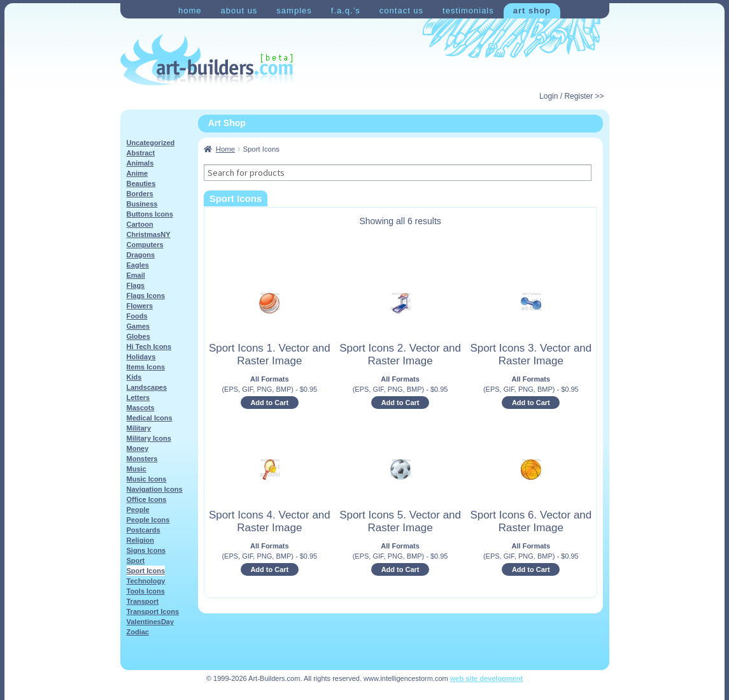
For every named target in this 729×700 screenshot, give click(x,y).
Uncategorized (151, 143)
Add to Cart (269, 403)
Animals (140, 163)
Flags (136, 285)
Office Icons (147, 499)
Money (138, 448)
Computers (145, 245)
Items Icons (146, 367)
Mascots (141, 408)
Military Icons (149, 438)
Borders (140, 194)
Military (139, 428)
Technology (146, 581)
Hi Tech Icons (149, 346)
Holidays (141, 357)
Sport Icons (146, 571)
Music (137, 469)
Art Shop (532, 11)
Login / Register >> (571, 96)
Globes (138, 336)
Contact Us (401, 11)
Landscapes (147, 387)
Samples (294, 11)
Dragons (141, 255)
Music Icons (147, 479)
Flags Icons (146, 296)
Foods (137, 316)
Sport (136, 561)
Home (190, 11)
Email (136, 275)
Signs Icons (146, 550)
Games (138, 326)
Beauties (141, 183)
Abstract (141, 153)
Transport (143, 601)
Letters (138, 397)
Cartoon (140, 224)
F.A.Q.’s (346, 11)
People (138, 510)
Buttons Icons (150, 214)
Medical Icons (150, 418)
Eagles (138, 265)
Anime (138, 173)
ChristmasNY (149, 234)
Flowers (140, 306)
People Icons (148, 520)
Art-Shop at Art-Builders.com (207, 60)
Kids (134, 377)
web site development (486, 678)
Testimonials (468, 11)
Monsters (142, 459)
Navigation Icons (155, 489)
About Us (239, 11)
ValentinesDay (151, 622)
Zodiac (138, 632)
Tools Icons (146, 591)
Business (142, 204)
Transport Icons (153, 611)
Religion (140, 540)
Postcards (144, 530)
